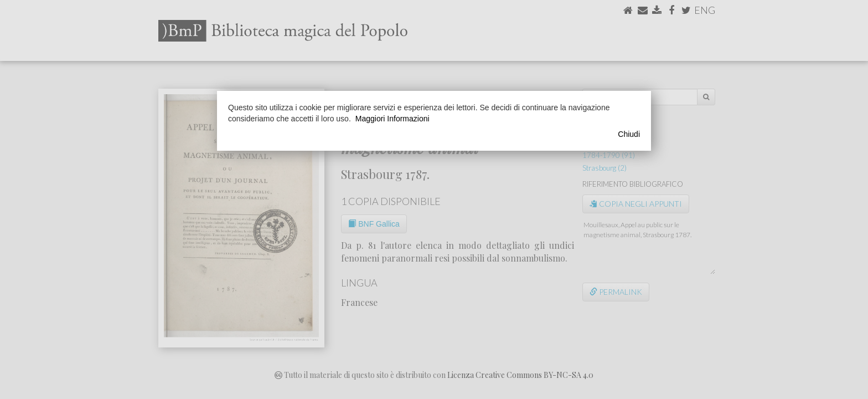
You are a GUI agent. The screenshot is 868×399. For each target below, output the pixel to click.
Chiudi (629, 134)
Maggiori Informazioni (392, 119)
